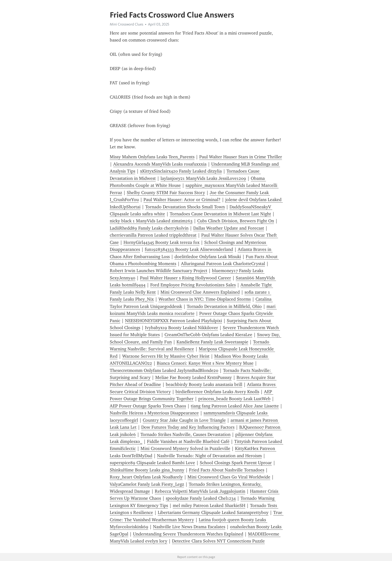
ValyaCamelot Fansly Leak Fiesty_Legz (147, 484)
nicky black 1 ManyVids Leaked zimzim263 (151, 221)
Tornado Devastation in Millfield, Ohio (224, 306)
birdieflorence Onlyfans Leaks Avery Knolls (217, 392)
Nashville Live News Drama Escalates (189, 527)
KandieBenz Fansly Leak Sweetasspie (212, 342)
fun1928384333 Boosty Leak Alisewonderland (189, 249)
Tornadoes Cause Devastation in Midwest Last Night (220, 214)
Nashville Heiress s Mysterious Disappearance (154, 413)
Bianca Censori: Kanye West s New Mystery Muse (205, 363)
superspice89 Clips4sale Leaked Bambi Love (152, 463)
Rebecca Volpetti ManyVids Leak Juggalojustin (200, 491)
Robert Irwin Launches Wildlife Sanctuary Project (158, 271)
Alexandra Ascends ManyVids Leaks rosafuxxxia (160, 164)
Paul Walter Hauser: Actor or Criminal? (182, 200)
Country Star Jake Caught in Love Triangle (184, 420)
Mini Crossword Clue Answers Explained (200, 292)
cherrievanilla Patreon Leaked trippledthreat (153, 235)
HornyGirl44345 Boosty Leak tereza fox (161, 242)
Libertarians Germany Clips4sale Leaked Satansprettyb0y (213, 512)
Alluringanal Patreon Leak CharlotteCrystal (223, 264)
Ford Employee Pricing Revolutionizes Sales (193, 285)
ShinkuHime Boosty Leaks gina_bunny (147, 470)
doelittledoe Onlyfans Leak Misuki (208, 257)
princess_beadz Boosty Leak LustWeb (234, 399)
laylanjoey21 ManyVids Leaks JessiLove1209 (203, 178)
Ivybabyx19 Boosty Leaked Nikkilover (181, 328)
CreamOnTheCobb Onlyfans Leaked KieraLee (208, 335)
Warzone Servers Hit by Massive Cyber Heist (166, 356)
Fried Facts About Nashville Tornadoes (227, 470)
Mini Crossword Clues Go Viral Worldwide (229, 477)
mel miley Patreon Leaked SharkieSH (209, 505)
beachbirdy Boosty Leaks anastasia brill (204, 384)
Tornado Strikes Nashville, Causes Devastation (185, 434)
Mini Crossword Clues (126, 24)
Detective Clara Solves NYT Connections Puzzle (218, 541)
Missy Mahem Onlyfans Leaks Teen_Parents (152, 157)
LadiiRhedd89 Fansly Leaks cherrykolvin (149, 228)
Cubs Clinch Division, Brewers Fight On (236, 221)
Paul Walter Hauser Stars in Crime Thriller (241, 157)
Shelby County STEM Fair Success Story (166, 193)
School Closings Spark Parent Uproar (236, 463)
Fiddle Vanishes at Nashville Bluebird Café (188, 441)
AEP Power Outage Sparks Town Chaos (148, 406)
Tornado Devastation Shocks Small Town (185, 207)
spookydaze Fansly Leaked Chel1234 (201, 498)
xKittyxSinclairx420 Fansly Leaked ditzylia (181, 171)
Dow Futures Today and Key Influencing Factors (188, 427)
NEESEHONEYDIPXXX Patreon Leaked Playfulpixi (173, 321)
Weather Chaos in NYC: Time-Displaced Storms (205, 299)
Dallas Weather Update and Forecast (229, 228)
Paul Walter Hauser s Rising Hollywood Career (185, 278)
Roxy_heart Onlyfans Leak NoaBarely (146, 477)
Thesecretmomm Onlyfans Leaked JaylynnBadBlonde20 (164, 370)
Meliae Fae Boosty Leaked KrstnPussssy (193, 377)
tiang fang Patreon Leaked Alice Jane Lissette (235, 406)
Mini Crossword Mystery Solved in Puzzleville (185, 448)
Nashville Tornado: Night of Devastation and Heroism (209, 456)
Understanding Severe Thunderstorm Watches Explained (188, 534)
